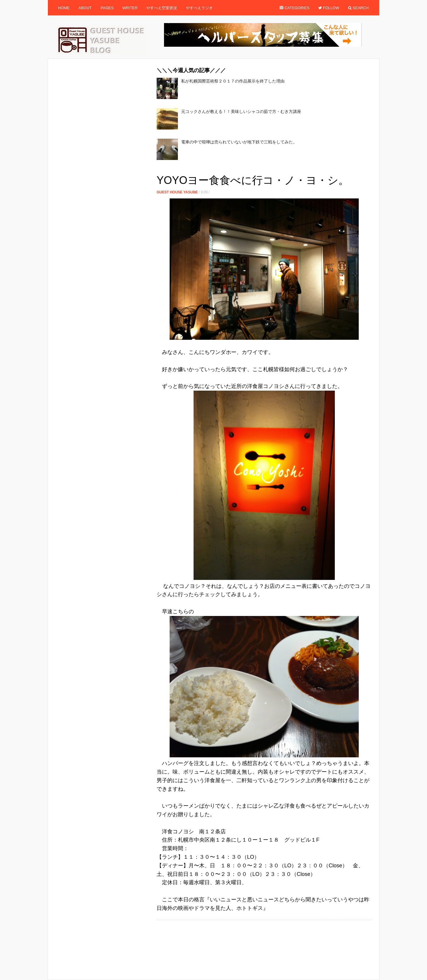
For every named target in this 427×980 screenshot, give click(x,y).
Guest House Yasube (177, 192)
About (85, 8)
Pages (107, 8)
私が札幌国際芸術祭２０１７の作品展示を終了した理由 (233, 81)
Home (64, 8)
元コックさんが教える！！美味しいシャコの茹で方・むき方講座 (241, 111)
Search (358, 8)
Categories (294, 8)
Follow (329, 8)
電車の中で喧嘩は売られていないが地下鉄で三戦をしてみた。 (239, 142)
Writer (130, 8)
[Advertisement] (264, 169)
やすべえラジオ (199, 8)
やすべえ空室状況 (162, 8)
